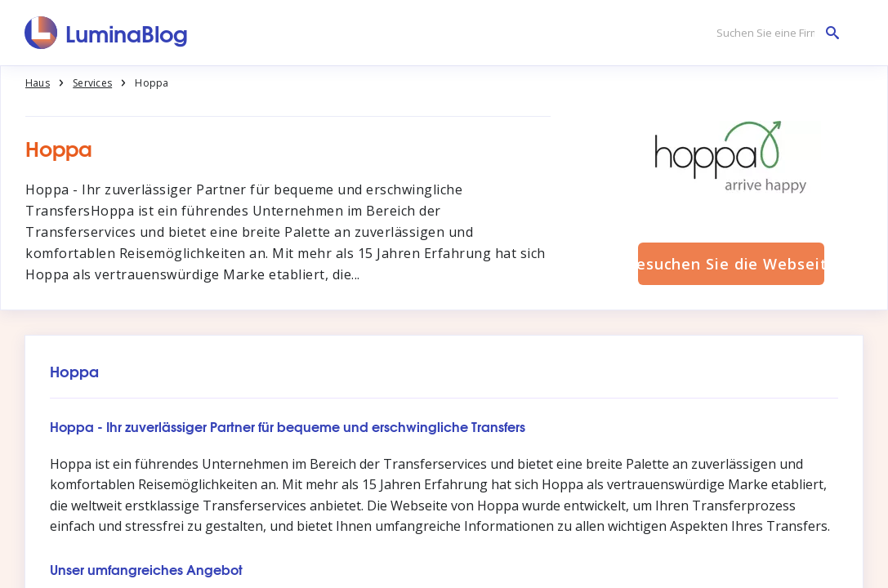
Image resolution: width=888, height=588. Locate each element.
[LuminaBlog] (107, 33)
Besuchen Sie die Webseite (731, 264)
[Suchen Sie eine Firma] (774, 33)
